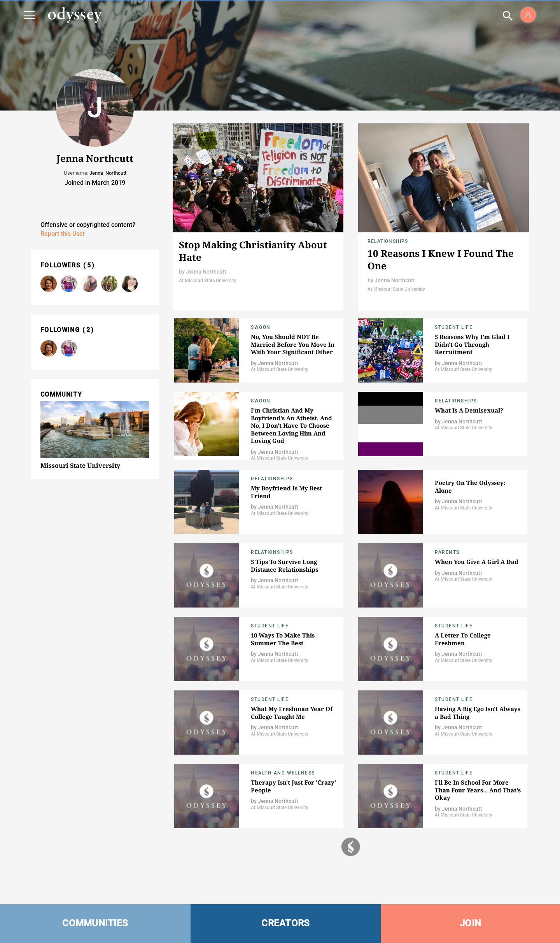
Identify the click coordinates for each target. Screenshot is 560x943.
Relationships (388, 241)
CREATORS (285, 923)
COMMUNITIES (95, 923)
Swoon (261, 327)
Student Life (454, 327)
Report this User (63, 234)
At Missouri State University (208, 281)
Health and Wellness (283, 773)
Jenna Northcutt (206, 272)
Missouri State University (80, 465)
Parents (447, 552)
